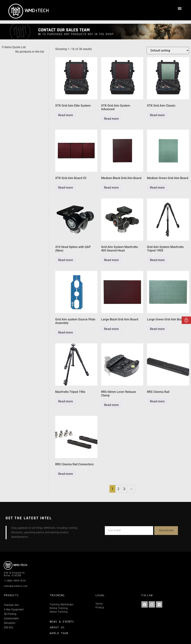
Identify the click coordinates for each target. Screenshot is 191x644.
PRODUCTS (11, 595)
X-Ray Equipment (14, 610)
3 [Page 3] (124, 489)
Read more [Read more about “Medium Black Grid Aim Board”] (111, 188)
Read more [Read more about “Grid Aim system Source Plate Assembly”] (66, 332)
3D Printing (10, 614)
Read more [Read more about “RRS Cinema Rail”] (157, 401)
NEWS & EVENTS (62, 622)
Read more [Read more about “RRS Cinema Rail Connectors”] (66, 474)
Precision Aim (11, 605)
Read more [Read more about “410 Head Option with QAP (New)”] (66, 260)
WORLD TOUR (59, 633)
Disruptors (10, 623)
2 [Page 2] (118, 489)
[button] (180, 8)
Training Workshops (61, 605)
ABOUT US (57, 627)
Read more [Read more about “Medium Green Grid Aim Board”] (157, 188)
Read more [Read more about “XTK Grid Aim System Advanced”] (111, 119)
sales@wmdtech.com (16, 586)
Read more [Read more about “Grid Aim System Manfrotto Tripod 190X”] (157, 260)
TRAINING (57, 595)
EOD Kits (8, 627)
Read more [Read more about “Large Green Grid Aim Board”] (157, 329)
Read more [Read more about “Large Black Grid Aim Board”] (111, 329)
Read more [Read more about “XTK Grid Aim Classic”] (157, 115)
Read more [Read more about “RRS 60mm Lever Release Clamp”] (111, 405)
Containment (11, 619)
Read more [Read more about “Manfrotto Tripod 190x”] (66, 401)
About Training (59, 612)
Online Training (59, 608)
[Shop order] (168, 51)
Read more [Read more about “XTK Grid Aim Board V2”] (66, 188)
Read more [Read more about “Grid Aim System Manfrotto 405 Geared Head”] (111, 260)
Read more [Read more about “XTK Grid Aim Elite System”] (66, 115)
